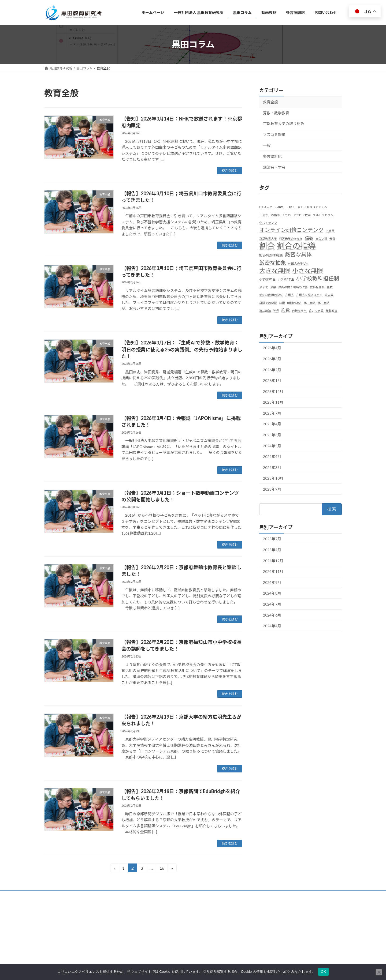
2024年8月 (272, 593)
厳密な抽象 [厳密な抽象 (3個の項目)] (273, 262)
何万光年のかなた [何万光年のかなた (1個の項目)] (291, 239)
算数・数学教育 (276, 113)
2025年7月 (272, 413)
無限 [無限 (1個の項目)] (282, 303)
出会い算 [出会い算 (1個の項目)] (321, 239)
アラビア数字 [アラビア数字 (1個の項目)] (302, 215)
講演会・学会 (274, 167)
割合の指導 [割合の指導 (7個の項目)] (296, 246)
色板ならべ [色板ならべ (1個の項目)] (299, 310)
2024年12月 (273, 560)
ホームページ (159, 927)
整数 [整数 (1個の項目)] (330, 287)
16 (162, 869)
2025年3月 (272, 435)
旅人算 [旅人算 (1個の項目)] (329, 295)
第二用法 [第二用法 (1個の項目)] (265, 310)
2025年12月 (273, 391)
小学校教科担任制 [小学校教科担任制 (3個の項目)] (318, 278)
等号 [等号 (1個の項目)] (276, 310)
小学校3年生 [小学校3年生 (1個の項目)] (267, 279)
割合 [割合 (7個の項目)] (267, 246)
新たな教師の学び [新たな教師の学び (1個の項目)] (271, 295)
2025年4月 (272, 424)
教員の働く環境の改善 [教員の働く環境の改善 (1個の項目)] (293, 287)
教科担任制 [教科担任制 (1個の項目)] (317, 287)
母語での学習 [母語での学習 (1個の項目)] (268, 303)
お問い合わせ (59, 895)
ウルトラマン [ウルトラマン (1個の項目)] (268, 222)
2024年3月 (272, 467)
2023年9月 (272, 489)
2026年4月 (272, 348)
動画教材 (156, 955)
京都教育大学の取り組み (284, 124)
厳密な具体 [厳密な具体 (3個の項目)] (298, 254)
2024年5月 (272, 446)
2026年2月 (272, 369)
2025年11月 (273, 402)
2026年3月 (272, 359)
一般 (267, 145)
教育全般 (270, 102)
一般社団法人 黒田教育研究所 (170, 936)
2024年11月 (273, 571)
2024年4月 (272, 457)
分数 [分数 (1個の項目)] (332, 239)
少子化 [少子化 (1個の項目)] (264, 287)
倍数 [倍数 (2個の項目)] (309, 238)
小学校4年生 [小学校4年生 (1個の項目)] (286, 279)
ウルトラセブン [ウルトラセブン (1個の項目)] (323, 215)
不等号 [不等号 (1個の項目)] (330, 230)
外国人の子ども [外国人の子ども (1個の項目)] (298, 263)
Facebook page (295, 932)
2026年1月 (272, 380)
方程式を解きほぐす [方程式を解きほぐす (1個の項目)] (309, 295)
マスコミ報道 (274, 134)
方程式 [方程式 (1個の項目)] (289, 295)
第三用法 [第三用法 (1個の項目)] (324, 303)
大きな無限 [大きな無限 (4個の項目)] (275, 270)
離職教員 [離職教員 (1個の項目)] (332, 310)
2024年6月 (272, 615)
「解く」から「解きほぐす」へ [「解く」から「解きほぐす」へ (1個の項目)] (307, 207)
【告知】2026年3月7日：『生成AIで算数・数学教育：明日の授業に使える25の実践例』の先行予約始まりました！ (182, 349)
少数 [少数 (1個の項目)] (273, 287)
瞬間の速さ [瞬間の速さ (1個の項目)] (294, 303)
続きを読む (230, 170)
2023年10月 (273, 478)
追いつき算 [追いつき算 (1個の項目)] (316, 310)
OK (323, 972)
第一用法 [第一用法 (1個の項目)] (310, 303)
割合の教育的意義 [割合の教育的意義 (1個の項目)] (271, 255)
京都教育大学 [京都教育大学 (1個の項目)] (268, 239)
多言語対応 (272, 156)
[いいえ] (379, 972)
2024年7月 (272, 604)
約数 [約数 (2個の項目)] (285, 310)
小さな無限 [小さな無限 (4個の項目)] (308, 270)
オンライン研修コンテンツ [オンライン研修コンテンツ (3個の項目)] (291, 230)
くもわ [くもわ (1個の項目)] (286, 215)
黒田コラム (157, 945)
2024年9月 (272, 582)
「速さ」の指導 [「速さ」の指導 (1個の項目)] (270, 215)
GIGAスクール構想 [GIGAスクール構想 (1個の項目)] (272, 207)
